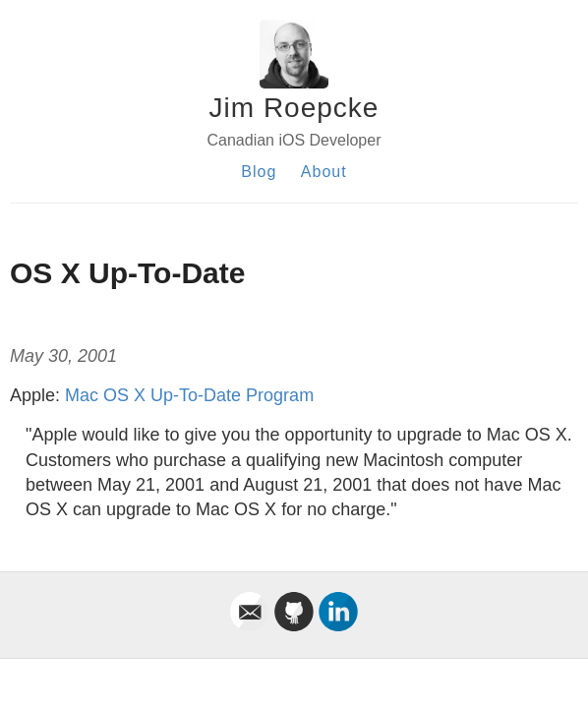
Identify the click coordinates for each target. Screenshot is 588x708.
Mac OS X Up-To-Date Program (189, 395)
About (324, 172)
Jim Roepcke (294, 108)
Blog (259, 172)
